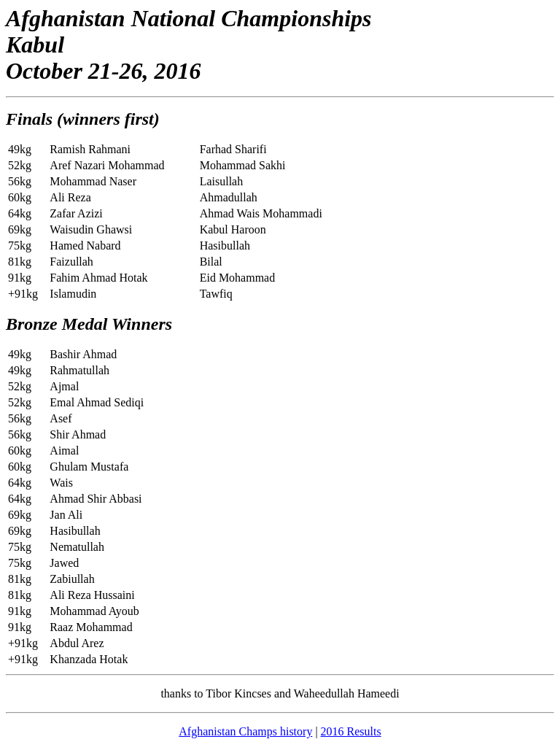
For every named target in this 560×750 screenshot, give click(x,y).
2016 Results (351, 731)
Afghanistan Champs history (245, 731)
